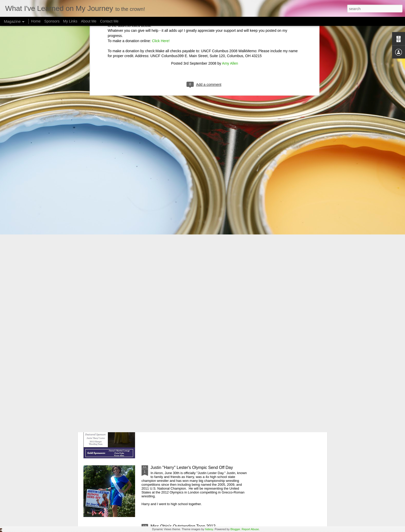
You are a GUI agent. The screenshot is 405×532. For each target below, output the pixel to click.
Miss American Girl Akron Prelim (180, 350)
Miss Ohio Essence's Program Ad (181, 409)
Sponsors (52, 21)
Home (36, 21)
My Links (70, 21)
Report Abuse (250, 529)
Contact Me (109, 21)
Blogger (235, 529)
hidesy (209, 529)
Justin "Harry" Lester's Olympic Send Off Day (192, 468)
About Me (89, 21)
